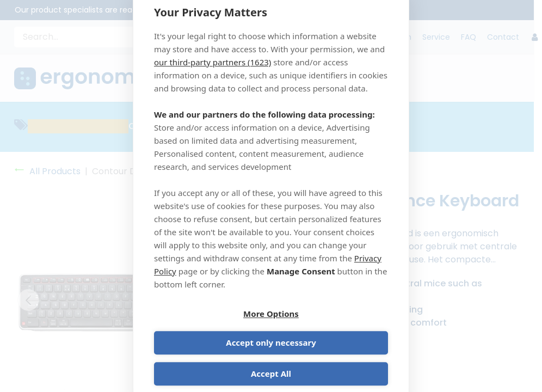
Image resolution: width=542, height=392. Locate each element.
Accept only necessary (331, 329)
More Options (211, 329)
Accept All (271, 360)
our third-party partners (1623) (213, 76)
